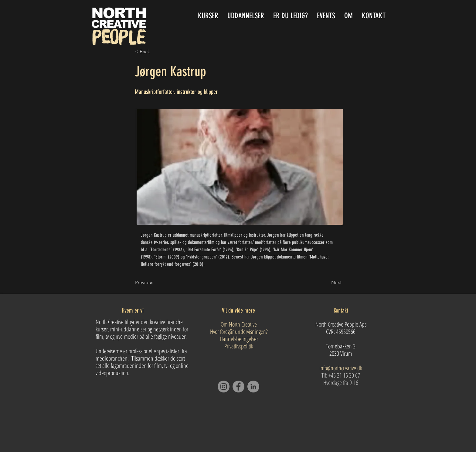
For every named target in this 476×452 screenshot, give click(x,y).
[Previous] (155, 282)
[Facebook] (238, 387)
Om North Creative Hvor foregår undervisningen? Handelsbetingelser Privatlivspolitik (239, 335)
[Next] (326, 282)
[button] (246, 16)
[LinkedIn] (253, 387)
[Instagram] (224, 387)
